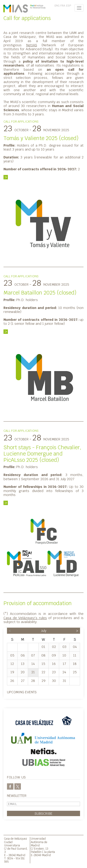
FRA (63, 6)
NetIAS (32, 45)
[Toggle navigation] (79, 8)
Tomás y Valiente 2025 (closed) (41, 138)
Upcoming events (22, 692)
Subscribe (43, 813)
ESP (69, 6)
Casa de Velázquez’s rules (25, 618)
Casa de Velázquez (16, 839)
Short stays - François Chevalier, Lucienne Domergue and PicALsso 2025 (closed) (42, 454)
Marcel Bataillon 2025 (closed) (40, 293)
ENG (57, 6)
